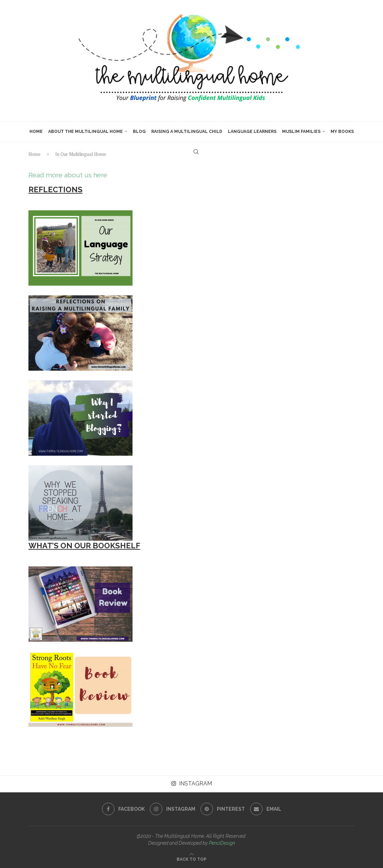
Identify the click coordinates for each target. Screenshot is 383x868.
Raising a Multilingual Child (187, 132)
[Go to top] (191, 859)
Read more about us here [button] (68, 175)
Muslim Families (301, 132)
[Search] (196, 152)
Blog (139, 132)
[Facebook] (123, 809)
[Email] (266, 809)
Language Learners (252, 132)
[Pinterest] (223, 809)
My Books (342, 132)
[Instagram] (173, 809)
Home (36, 132)
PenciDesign (222, 843)
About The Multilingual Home (86, 132)
